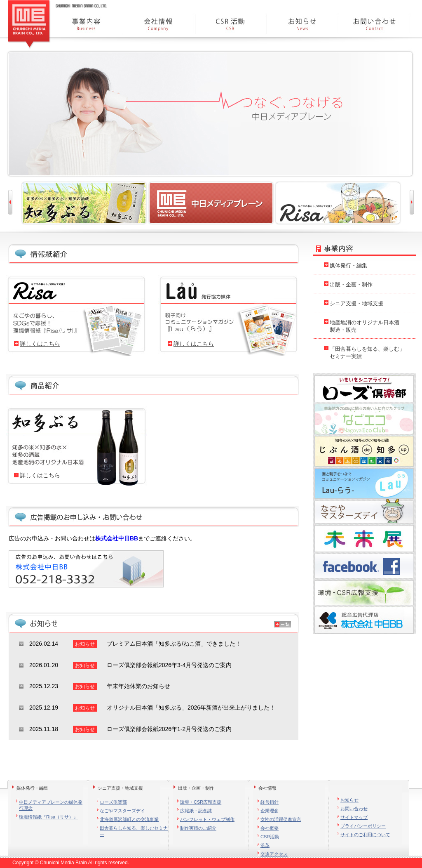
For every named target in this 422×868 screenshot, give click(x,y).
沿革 (265, 845)
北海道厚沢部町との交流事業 (129, 819)
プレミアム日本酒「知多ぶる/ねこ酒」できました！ (174, 644)
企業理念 (270, 811)
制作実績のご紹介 (198, 828)
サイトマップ (354, 817)
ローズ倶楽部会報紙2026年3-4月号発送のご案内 (169, 665)
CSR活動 (270, 837)
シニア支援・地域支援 (356, 303)
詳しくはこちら (40, 344)
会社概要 (270, 828)
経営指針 (270, 802)
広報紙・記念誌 (196, 811)
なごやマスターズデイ (122, 811)
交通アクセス (274, 854)
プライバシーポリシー (363, 826)
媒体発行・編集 (348, 265)
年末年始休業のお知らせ (138, 686)
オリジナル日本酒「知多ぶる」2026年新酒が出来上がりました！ (191, 708)
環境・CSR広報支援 (201, 802)
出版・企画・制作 (351, 284)
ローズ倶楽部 (113, 802)
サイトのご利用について (365, 835)
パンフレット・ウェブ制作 (207, 819)
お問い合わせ (354, 809)
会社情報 (267, 788)
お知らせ (349, 800)
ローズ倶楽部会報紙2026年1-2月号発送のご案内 (169, 729)
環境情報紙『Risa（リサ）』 (48, 817)
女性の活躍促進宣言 (281, 819)
